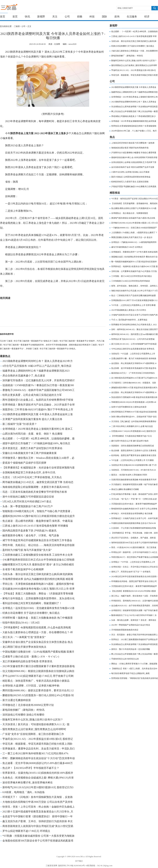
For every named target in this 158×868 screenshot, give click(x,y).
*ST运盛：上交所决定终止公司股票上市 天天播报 (132, 460)
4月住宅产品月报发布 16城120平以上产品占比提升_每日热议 (37, 366)
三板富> (18, 26)
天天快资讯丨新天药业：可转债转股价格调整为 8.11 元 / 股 (36, 724)
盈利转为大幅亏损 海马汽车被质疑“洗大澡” (27, 550)
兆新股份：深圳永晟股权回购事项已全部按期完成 (133, 446)
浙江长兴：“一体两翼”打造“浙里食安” (24, 637)
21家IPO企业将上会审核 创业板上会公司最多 (130, 172)
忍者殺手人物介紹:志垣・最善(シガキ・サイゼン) (31, 657)
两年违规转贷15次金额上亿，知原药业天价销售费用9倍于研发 (38, 400)
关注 (55, 17)
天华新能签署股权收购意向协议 (125, 630)
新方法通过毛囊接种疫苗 (17, 700)
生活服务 (132, 17)
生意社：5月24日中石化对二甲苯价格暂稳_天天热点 (32, 477)
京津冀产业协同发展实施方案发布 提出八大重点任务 (32, 419)
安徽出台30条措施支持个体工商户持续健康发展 (30, 453)
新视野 (41, 17)
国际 (104, 17)
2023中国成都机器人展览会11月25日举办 (129, 310)
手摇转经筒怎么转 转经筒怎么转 (125, 659)
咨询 (117, 17)
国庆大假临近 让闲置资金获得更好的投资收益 (131, 177)
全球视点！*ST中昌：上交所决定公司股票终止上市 (133, 562)
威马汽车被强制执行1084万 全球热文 (127, 247)
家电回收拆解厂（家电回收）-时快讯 (23, 710)
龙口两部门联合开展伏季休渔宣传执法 (24, 647)
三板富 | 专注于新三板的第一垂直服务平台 (16, 8)
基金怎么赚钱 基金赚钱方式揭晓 (125, 489)
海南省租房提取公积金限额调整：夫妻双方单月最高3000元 (36, 487)
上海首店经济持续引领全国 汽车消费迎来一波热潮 (133, 143)
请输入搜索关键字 (125, 8)
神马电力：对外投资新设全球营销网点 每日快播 (132, 514)
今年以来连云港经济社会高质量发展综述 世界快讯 (133, 349)
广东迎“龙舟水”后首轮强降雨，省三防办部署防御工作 (33, 734)
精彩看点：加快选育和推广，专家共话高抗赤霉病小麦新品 (36, 681)
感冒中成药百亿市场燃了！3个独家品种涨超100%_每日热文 (36, 443)
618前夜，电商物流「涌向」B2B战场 (23, 792)
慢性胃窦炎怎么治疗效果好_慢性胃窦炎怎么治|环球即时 (34, 729)
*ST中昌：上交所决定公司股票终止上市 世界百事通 (133, 305)
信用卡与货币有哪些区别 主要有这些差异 (129, 407)
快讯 (27, 17)
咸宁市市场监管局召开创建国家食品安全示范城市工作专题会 (37, 540)
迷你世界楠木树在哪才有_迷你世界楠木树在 (28, 782)
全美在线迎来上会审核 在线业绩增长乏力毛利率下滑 (134, 162)
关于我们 (79, 861)
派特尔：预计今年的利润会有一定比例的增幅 (131, 649)
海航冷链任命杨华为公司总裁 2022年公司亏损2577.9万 (134, 291)
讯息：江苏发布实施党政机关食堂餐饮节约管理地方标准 (35, 492)
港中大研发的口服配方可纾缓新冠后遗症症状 (28, 497)
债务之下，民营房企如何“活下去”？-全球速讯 (131, 572)
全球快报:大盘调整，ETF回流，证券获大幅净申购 (31, 686)
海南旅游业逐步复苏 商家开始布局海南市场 (130, 148)
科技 (92, 17)
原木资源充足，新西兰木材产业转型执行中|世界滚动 (32, 448)
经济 (147, 17)
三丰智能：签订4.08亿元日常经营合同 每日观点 (132, 276)
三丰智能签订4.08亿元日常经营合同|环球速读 (131, 281)
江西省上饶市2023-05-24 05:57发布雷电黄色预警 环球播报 (35, 526)
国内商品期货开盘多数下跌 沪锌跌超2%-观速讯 (29, 531)
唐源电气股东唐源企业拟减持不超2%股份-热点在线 (133, 218)
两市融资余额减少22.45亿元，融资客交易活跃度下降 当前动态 (38, 482)
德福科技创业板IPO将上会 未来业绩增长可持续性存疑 (134, 157)
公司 (67, 17)
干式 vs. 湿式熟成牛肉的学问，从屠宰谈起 (129, 320)
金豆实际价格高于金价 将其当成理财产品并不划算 (133, 167)
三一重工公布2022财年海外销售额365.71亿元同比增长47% (35, 753)
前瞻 (80, 17)
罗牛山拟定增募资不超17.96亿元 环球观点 (26, 831)
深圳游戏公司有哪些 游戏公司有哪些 (23, 715)
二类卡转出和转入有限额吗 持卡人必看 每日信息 (132, 426)
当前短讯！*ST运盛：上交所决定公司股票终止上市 (133, 354)
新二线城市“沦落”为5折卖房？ (20, 424)
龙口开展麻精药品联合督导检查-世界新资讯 (27, 661)
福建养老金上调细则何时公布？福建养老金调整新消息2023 (36, 371)
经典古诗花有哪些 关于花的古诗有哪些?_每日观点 (31, 613)
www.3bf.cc (80, 857)
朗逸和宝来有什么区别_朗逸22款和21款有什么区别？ (33, 720)
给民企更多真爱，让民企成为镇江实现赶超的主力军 (32, 395)
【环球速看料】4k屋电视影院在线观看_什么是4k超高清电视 (37, 627)
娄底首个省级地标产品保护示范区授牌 (24, 463)
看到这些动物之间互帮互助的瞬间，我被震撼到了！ (32, 603)
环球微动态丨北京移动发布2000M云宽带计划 (28, 705)
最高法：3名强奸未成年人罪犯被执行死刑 (129, 475)
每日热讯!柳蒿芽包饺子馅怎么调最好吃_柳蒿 (130, 673)
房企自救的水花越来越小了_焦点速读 (24, 376)
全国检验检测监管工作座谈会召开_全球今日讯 (29, 472)
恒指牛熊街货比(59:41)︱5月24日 (21, 623)
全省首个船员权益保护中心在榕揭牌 (23, 569)
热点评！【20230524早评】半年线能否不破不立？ (31, 768)
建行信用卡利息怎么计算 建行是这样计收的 (130, 441)
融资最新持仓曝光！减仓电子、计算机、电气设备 (31, 535)
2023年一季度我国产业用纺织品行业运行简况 (131, 625)
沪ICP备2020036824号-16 (77, 866)
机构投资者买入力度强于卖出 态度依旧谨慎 (130, 182)
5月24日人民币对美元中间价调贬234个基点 (27, 502)
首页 (3, 17)
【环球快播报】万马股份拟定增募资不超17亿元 (132, 436)
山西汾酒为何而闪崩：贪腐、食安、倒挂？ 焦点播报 (32, 434)
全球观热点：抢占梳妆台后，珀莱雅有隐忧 (130, 213)
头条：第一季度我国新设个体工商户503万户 (28, 506)
